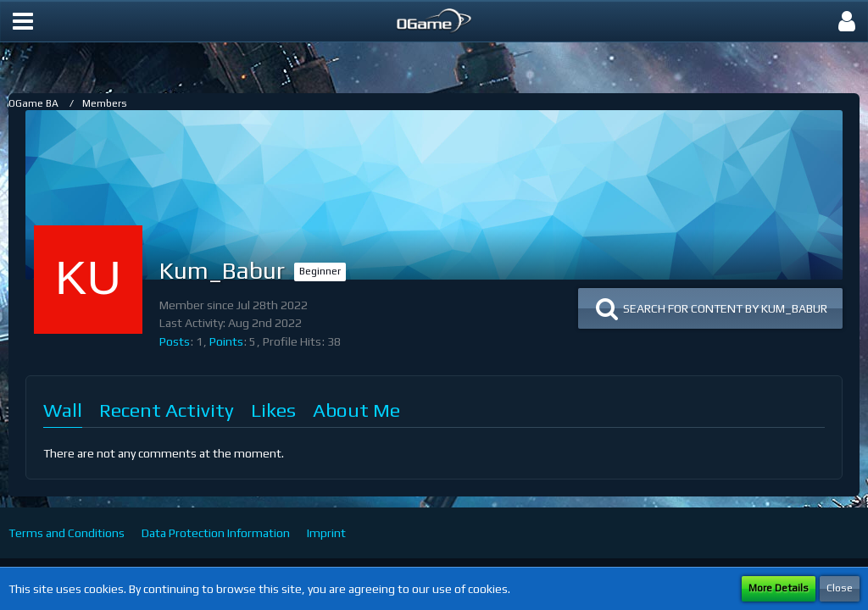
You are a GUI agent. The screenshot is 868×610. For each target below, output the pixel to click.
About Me (356, 410)
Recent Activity (167, 410)
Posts (175, 341)
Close (840, 588)
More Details (779, 588)
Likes (273, 410)
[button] (23, 21)
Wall (63, 410)
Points (226, 341)
